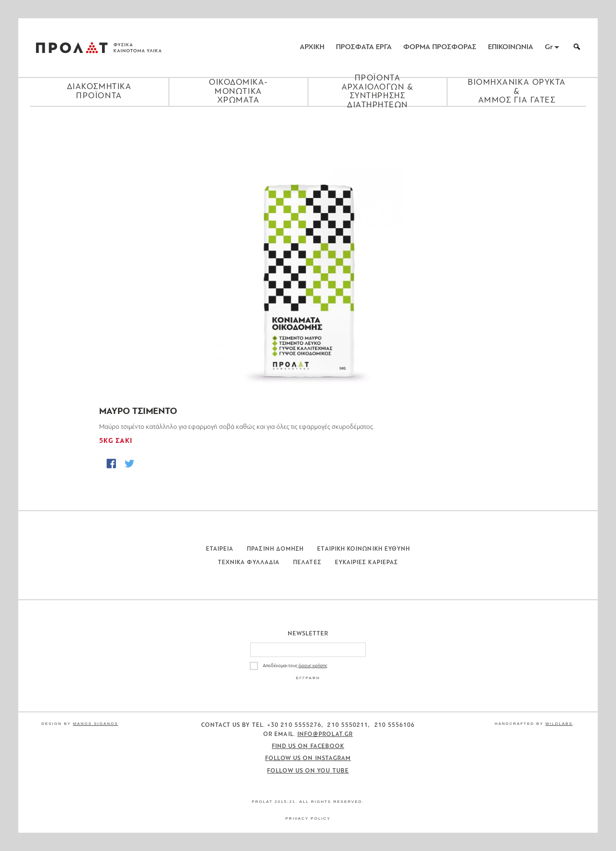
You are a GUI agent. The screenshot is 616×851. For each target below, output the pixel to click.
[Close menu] (308, 123)
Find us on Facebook (308, 747)
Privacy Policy (308, 819)
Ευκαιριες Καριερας (366, 563)
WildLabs (559, 724)
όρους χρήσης (313, 666)
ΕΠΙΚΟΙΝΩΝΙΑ (511, 47)
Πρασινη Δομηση (275, 549)
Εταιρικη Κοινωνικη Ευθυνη (364, 549)
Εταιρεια (220, 549)
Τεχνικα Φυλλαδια (249, 563)
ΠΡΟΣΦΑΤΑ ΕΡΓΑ (364, 47)
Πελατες (307, 563)
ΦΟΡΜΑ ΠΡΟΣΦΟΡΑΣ (440, 47)
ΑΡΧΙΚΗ (312, 47)
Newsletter (308, 634)
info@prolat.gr (325, 735)
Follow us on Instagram (308, 759)
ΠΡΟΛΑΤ (72, 48)
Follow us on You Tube (308, 771)
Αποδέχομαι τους (295, 666)
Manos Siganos (96, 724)
